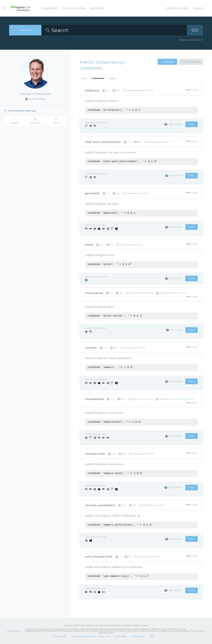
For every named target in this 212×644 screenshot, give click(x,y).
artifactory (92, 90)
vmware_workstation (100, 505)
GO (195, 30)
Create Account (177, 8)
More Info (97, 8)
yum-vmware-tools (99, 557)
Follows (112, 78)
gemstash (92, 193)
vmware (91, 348)
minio (89, 245)
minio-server (94, 293)
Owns (85, 78)
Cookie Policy (121, 636)
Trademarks (16, 631)
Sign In (198, 8)
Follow (192, 124)
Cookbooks (50, 8)
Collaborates (98, 78)
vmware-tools (187, 399)
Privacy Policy (105, 636)
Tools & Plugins (74, 8)
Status (152, 636)
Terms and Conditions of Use (83, 636)
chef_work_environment (103, 142)
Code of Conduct (60, 636)
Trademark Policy (138, 636)
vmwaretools (94, 399)
